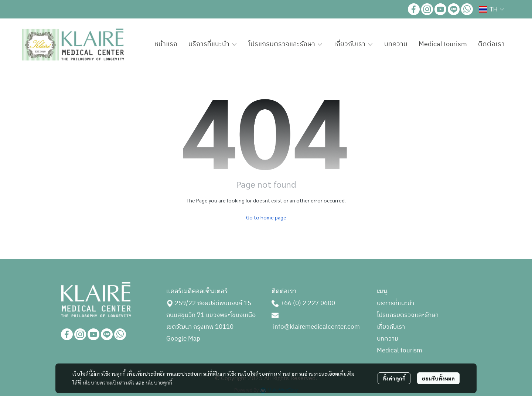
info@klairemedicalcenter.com (316, 327)
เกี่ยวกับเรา (391, 327)
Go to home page (266, 217)
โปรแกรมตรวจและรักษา (408, 315)
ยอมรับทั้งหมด (438, 378)
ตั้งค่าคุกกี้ (394, 378)
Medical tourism (400, 351)
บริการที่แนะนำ (395, 303)
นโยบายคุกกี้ (159, 382)
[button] (491, 9)
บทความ (388, 339)
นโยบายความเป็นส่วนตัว (108, 382)
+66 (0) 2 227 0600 (308, 303)
